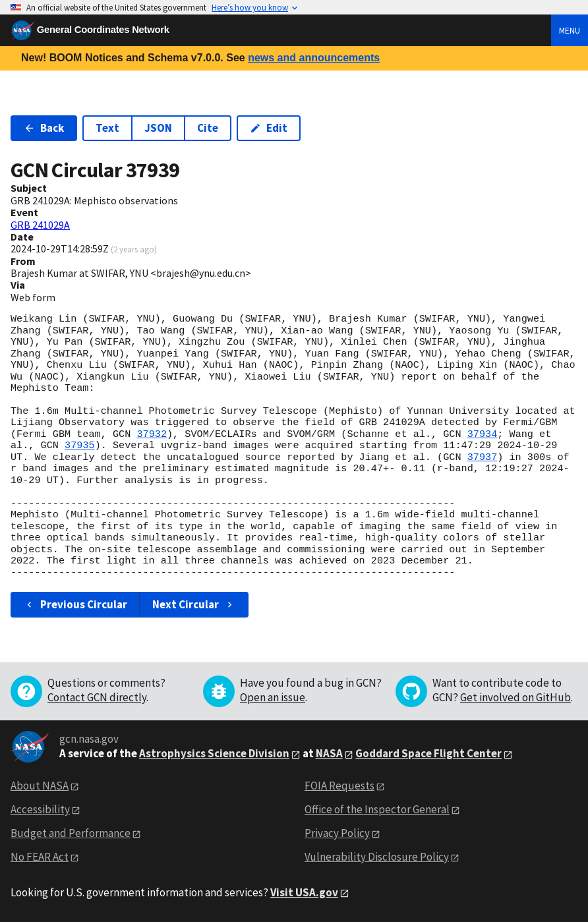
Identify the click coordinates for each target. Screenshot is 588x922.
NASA (329, 753)
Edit (269, 128)
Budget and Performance (71, 833)
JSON (158, 128)
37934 (483, 434)
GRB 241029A (40, 225)
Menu (570, 30)
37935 (80, 446)
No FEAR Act (40, 857)
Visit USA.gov (304, 892)
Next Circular (194, 604)
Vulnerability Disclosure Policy (377, 857)
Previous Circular (75, 604)
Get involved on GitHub (515, 697)
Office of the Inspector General (377, 809)
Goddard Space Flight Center (428, 753)
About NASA (40, 786)
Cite (208, 128)
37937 (483, 457)
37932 (152, 434)
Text (107, 128)
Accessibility (40, 809)
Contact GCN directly (97, 697)
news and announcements (314, 58)
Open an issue (273, 697)
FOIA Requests (339, 786)
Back (44, 128)
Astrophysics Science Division (214, 753)
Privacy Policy (337, 833)
